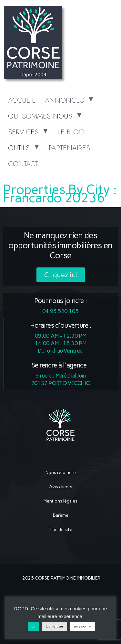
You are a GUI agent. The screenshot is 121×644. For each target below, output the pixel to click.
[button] (61, 275)
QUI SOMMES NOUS (40, 116)
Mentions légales (60, 501)
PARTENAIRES (69, 148)
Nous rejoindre (61, 473)
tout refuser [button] (55, 626)
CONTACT (23, 164)
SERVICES (23, 132)
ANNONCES (64, 100)
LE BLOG (71, 132)
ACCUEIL (22, 100)
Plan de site (60, 530)
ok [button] (33, 626)
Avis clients (61, 487)
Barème (61, 515)
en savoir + (82, 626)
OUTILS (19, 148)
